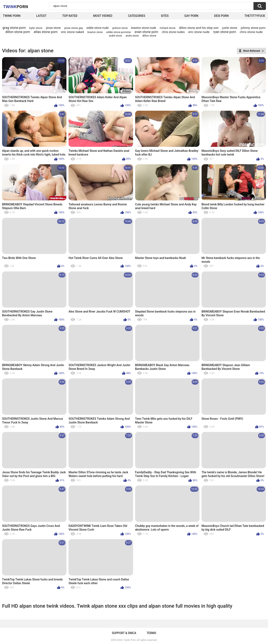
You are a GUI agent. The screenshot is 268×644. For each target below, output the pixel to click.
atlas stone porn (46, 32)
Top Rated (70, 16)
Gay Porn (191, 16)
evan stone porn (146, 32)
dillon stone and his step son (199, 28)
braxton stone (95, 32)
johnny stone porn (253, 28)
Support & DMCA (124, 633)
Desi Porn (221, 16)
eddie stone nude (98, 28)
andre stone (132, 36)
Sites (165, 16)
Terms (151, 633)
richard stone (168, 28)
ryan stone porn (225, 32)
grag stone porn (14, 28)
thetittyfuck (255, 16)
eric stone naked (72, 32)
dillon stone (149, 36)
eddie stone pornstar (119, 32)
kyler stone (36, 28)
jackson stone (120, 28)
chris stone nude (251, 32)
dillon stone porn (18, 32)
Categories (137, 16)
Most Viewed (103, 16)
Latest (41, 16)
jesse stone (53, 28)
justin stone (230, 28)
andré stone (116, 36)
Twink (16, 6)
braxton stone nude (144, 28)
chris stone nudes (173, 32)
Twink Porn (12, 16)
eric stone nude (199, 32)
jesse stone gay (74, 28)
